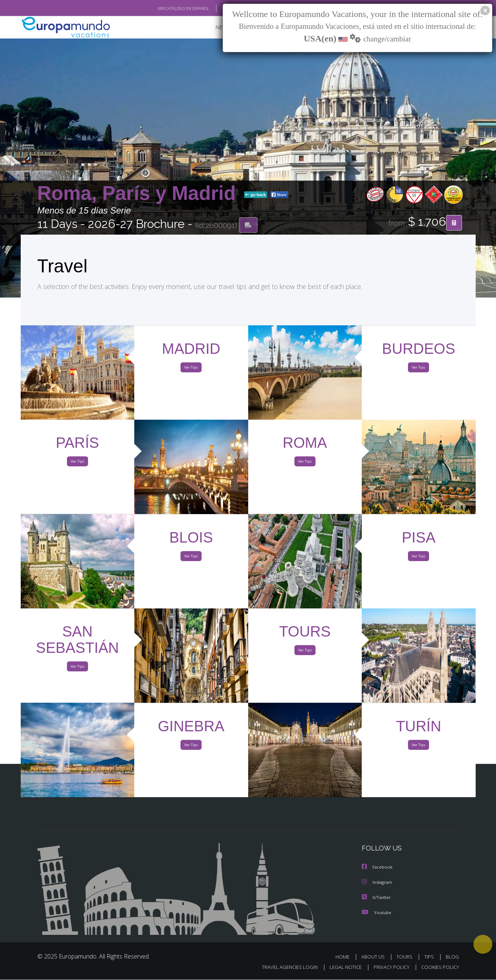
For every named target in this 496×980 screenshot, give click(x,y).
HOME (345, 957)
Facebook (378, 868)
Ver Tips (191, 369)
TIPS (430, 957)
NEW (214, 28)
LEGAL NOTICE (340, 968)
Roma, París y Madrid (139, 194)
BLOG (452, 957)
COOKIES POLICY (438, 968)
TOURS (406, 957)
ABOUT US (375, 957)
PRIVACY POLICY (388, 968)
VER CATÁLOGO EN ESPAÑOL (166, 9)
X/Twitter (377, 898)
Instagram (378, 883)
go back (256, 195)
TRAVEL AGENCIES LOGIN (282, 968)
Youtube (377, 912)
